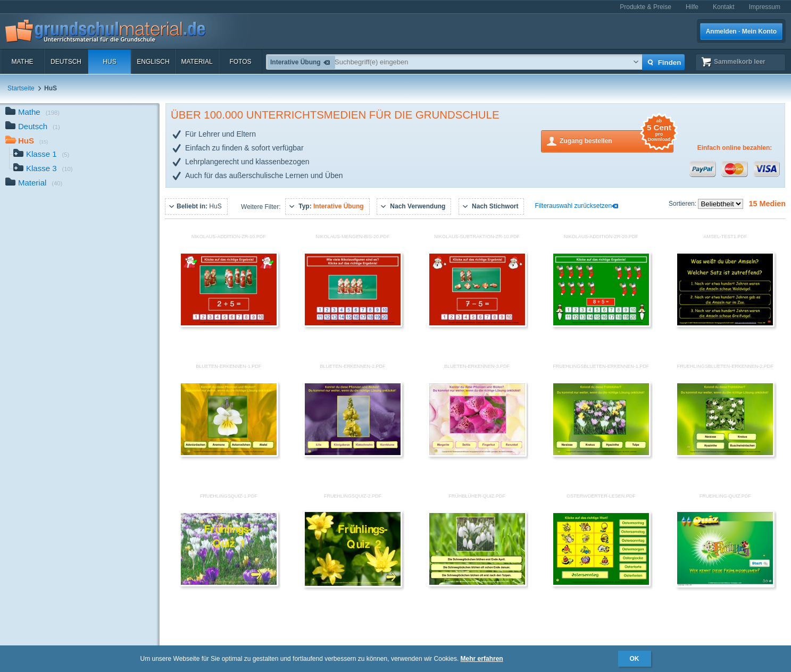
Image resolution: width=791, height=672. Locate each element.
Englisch (153, 62)
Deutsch (66, 62)
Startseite (21, 88)
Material (197, 62)
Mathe (22, 62)
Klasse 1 (41, 155)
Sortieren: (683, 204)
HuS (109, 62)
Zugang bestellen (617, 140)
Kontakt (724, 7)
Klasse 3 (43, 169)
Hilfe (692, 7)
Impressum (765, 7)
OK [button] (635, 659)
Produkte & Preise (646, 7)
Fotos (240, 62)
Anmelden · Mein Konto (741, 31)
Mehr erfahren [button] (482, 659)
